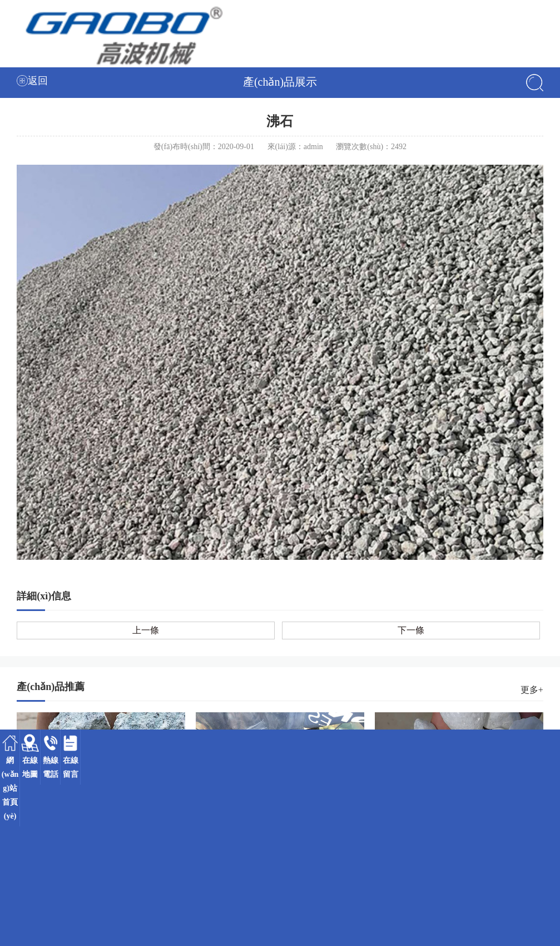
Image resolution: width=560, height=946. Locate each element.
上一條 (146, 630)
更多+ (532, 690)
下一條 (411, 630)
